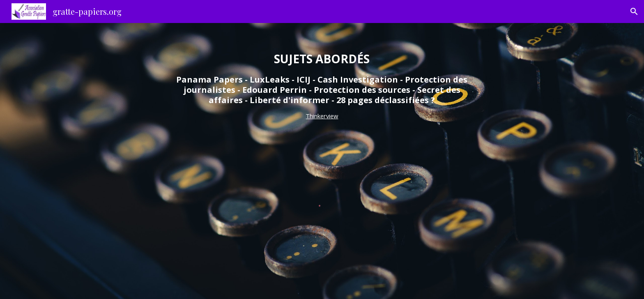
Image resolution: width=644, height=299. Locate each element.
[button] (634, 11)
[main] (322, 86)
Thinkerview (322, 116)
